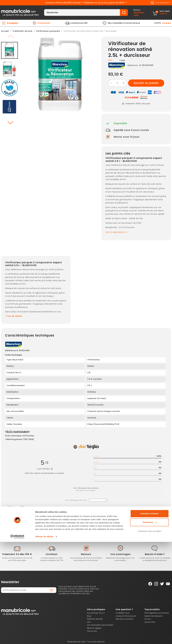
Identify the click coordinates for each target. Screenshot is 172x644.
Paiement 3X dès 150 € (17, 554)
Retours (86, 554)
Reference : (133, 65)
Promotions (44, 23)
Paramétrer (150, 624)
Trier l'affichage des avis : (86, 500)
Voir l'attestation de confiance (86, 488)
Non (44, 518)
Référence (10, 351)
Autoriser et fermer (149, 616)
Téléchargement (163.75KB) (20, 439)
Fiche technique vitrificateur (20, 436)
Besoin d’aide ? (155, 554)
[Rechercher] (82, 12)
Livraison (52, 554)
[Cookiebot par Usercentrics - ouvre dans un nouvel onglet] (17, 639)
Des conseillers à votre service (124, 23)
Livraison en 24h (79, 23)
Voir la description (117, 232)
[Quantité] (117, 83)
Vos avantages (120, 554)
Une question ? (160, 3)
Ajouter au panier (146, 83)
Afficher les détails (44, 639)
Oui (36, 518)
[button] (10, 123)
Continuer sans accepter (149, 633)
